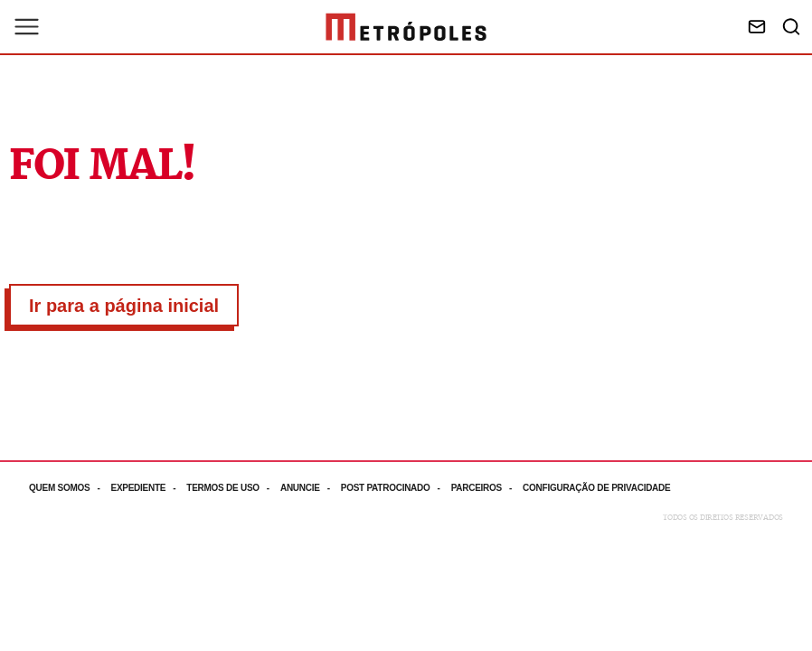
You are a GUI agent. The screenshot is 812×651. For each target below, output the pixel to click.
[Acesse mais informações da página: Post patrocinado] (396, 488)
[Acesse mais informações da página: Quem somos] (70, 488)
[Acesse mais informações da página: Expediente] (148, 488)
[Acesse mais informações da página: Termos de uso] (233, 488)
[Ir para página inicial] (406, 27)
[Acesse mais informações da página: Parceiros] (487, 488)
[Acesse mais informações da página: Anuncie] (311, 488)
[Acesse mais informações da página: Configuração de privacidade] (598, 488)
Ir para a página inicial (124, 306)
